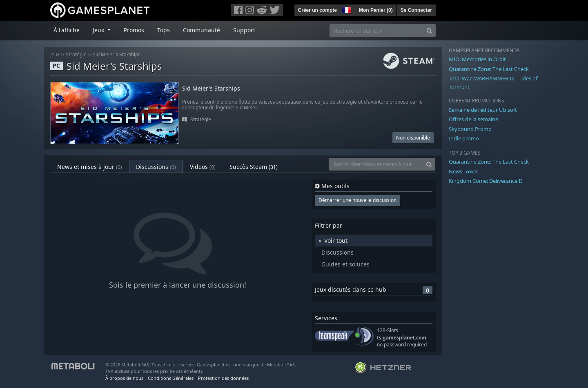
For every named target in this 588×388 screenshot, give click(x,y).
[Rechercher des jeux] (376, 30)
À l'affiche (67, 30)
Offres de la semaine (473, 119)
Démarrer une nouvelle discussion (357, 200)
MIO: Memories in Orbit (477, 59)
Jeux (55, 54)
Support (244, 30)
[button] (346, 9)
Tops (164, 30)
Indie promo (464, 138)
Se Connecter (416, 10)
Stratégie (76, 54)
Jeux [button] (99, 30)
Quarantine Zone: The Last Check (489, 69)
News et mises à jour (90, 167)
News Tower (463, 171)
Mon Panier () (376, 10)
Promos (134, 30)
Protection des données (223, 378)
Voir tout (336, 241)
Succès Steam (254, 167)
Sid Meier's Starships (117, 54)
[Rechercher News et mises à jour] (376, 164)
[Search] (429, 30)
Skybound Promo (470, 129)
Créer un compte (317, 10)
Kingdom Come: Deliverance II (485, 181)
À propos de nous (124, 378)
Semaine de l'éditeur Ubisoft (483, 110)
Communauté (202, 30)
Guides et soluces (345, 264)
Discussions (156, 167)
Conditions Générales (171, 378)
